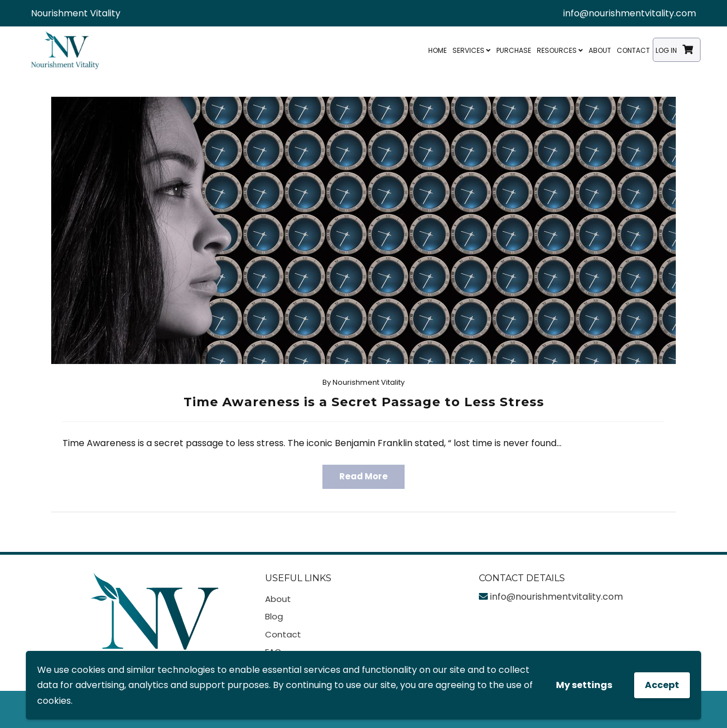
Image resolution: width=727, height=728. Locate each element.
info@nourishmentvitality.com (630, 13)
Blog (274, 616)
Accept (662, 685)
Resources (560, 50)
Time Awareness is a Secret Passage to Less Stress (364, 402)
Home (437, 50)
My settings (584, 685)
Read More (363, 476)
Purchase (514, 50)
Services (472, 50)
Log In (666, 50)
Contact (633, 50)
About (600, 50)
